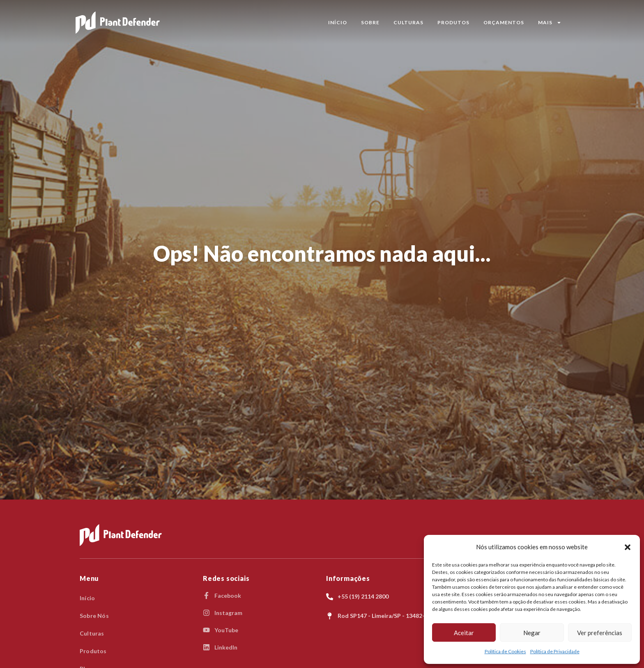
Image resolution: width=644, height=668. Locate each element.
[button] (628, 547)
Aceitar (464, 633)
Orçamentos (504, 22)
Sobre (370, 22)
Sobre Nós (94, 616)
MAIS (550, 23)
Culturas (408, 22)
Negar (532, 633)
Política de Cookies (505, 651)
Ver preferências (600, 633)
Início (338, 22)
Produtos (453, 22)
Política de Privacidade (555, 651)
